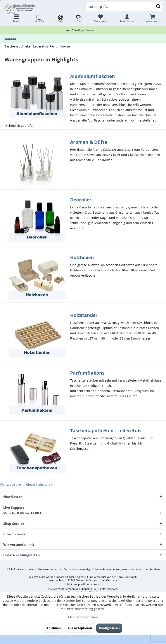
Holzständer (84, 315)
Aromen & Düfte (89, 142)
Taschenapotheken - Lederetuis (106, 431)
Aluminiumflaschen (93, 76)
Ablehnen (54, 628)
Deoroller (81, 200)
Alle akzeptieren (80, 628)
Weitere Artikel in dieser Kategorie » (26, 484)
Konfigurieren (109, 628)
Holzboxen (82, 257)
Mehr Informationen (83, 617)
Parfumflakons (87, 373)
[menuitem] (153, 19)
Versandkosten (73, 569)
